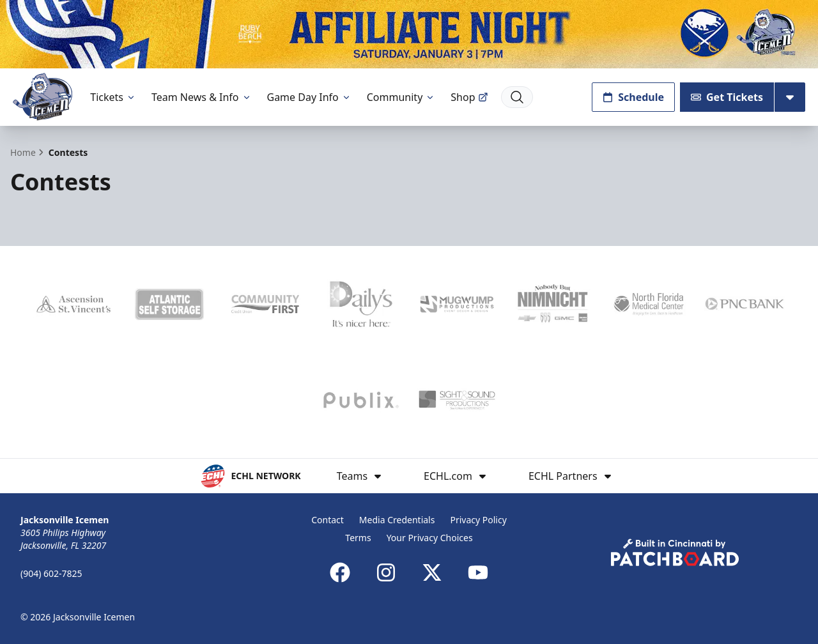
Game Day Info (309, 97)
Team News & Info (202, 97)
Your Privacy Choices (430, 538)
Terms (358, 538)
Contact (328, 520)
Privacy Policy (478, 520)
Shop (469, 97)
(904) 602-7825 (51, 573)
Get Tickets (727, 97)
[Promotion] (409, 34)
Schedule (633, 97)
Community (401, 97)
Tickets (113, 97)
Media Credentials (397, 520)
